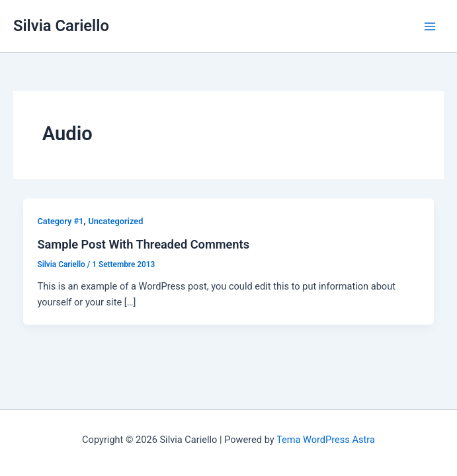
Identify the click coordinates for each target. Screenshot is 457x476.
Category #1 (60, 221)
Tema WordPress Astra (326, 440)
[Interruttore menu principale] (430, 26)
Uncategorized (115, 221)
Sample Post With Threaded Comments (143, 244)
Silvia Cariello (61, 26)
